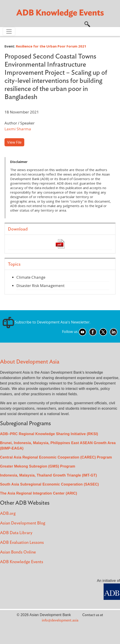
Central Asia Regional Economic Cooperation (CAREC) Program (56, 457)
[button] (87, 24)
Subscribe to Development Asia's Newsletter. (47, 322)
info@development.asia (60, 620)
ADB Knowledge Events (22, 562)
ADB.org (8, 514)
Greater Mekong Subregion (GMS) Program (38, 466)
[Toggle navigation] (9, 32)
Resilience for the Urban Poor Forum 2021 (51, 46)
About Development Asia (30, 362)
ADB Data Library (16, 533)
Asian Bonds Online (18, 552)
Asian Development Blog (23, 523)
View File (14, 142)
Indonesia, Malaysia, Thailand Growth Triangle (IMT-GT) (48, 475)
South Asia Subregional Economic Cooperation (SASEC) (49, 484)
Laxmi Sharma (18, 129)
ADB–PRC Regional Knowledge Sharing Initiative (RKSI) (49, 434)
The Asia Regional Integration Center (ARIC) (39, 493)
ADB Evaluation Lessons (22, 543)
